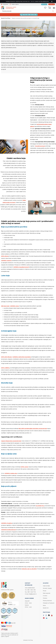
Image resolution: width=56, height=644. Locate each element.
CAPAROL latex (15, 306)
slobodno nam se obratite (29, 569)
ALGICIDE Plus (40, 506)
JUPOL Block (5, 256)
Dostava (45, 598)
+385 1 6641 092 (31, 590)
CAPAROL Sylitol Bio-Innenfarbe (22, 357)
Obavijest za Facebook (49, 603)
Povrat (45, 591)
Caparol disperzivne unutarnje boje (11, 441)
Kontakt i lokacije (47, 588)
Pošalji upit (52, 4)
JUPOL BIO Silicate (6, 357)
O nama (45, 595)
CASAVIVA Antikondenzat (8, 530)
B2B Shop (44, 4)
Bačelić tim (46, 607)
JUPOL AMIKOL (5, 368)
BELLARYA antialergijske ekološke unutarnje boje (33, 429)
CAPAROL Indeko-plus (11, 473)
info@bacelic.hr (33, 594)
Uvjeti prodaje (46, 586)
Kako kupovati (47, 593)
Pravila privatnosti (47, 600)
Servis (44, 605)
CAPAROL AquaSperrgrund (21, 267)
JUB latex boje (5, 306)
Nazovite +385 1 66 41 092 (29, 15)
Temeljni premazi (40, 146)
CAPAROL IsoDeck (6, 261)
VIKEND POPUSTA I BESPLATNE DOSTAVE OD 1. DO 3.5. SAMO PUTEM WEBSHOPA (27, 1)
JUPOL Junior (25, 467)
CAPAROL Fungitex (7, 523)
